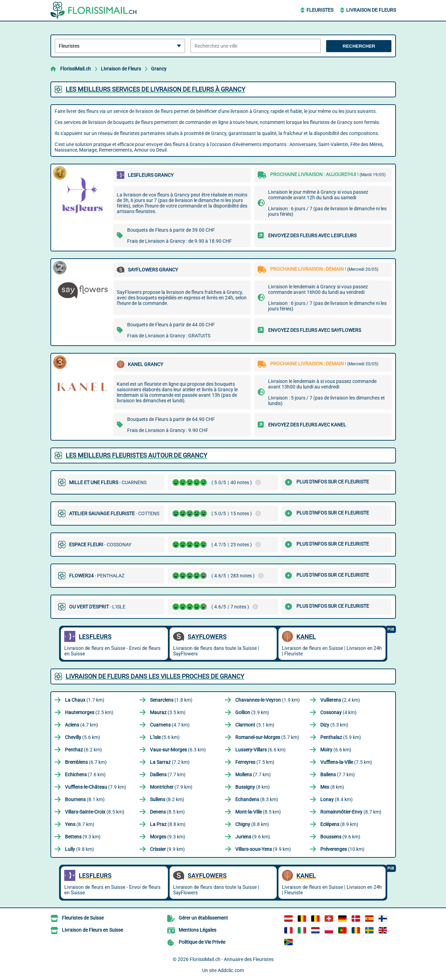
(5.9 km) (341, 737)
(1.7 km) (85, 700)
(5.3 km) (334, 725)
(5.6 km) (83, 737)
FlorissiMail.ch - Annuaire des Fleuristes (232, 959)
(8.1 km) (85, 799)
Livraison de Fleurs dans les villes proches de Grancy (155, 676)
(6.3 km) (178, 750)
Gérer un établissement (203, 918)
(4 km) (338, 712)
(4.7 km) (82, 725)
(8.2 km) (167, 799)
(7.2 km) (170, 762)
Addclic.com (231, 970)
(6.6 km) (260, 750)
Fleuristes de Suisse (83, 918)
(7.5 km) (255, 762)
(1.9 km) (268, 700)
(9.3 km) (83, 837)
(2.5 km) (89, 712)
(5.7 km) (267, 737)
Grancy (159, 69)
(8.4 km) (336, 799)
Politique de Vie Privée (202, 942)
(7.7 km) (168, 775)
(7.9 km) (96, 787)
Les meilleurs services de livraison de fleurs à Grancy (155, 89)
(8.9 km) (339, 824)
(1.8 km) (171, 700)
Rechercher (359, 46)
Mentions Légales (197, 930)
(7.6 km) (85, 775)
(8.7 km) (351, 812)
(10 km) (342, 849)
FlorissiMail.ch (75, 69)
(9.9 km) (167, 849)
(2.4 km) (340, 700)
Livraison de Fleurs (371, 10)
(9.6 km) (253, 837)
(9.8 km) (79, 849)
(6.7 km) (86, 762)
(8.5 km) (95, 812)
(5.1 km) (255, 725)
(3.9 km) (252, 712)
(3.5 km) (168, 712)
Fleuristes (320, 10)
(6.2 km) (83, 750)
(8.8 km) (168, 824)
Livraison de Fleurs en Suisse (92, 930)
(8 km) (253, 787)
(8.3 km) (257, 799)
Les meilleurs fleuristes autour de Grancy (136, 455)
